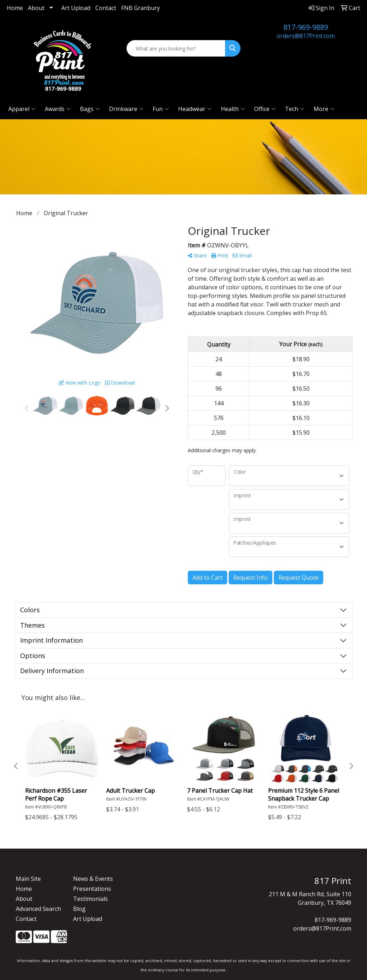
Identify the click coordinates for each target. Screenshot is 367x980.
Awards (58, 109)
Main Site (28, 879)
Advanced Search (38, 909)
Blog (79, 909)
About (36, 8)
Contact (106, 8)
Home (15, 8)
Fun (161, 109)
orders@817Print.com (306, 36)
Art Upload (76, 8)
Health (233, 109)
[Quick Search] (176, 48)
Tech (295, 109)
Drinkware (126, 109)
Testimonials (90, 899)
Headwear (195, 109)
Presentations (92, 889)
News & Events (93, 879)
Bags (90, 109)
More (324, 109)
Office (265, 109)
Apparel (22, 109)
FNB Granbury (140, 8)
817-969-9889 (306, 27)
